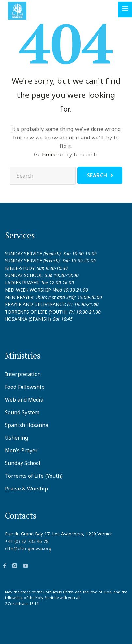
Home (49, 154)
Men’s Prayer (21, 450)
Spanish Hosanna (27, 425)
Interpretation (23, 374)
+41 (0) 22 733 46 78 (27, 541)
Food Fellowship (25, 387)
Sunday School (23, 463)
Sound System (22, 412)
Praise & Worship (27, 489)
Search (97, 175)
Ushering (16, 438)
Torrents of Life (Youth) (34, 476)
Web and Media (24, 400)
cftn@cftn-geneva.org (28, 548)
